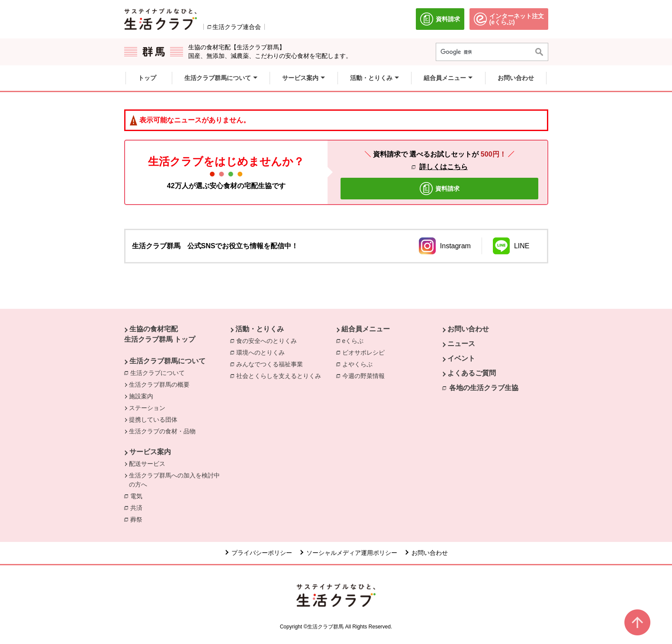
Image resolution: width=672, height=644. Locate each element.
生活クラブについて (158, 373)
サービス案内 (150, 452)
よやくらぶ (360, 364)
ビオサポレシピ (366, 352)
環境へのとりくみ (263, 352)
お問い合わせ (468, 329)
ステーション (147, 408)
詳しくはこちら (444, 167)
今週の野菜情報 (366, 375)
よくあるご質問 (472, 373)
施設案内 (141, 396)
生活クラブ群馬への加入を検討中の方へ (174, 480)
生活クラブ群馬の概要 (159, 384)
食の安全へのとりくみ (269, 340)
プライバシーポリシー (262, 553)
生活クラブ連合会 (237, 27)
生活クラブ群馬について (167, 361)
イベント (461, 358)
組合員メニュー (366, 329)
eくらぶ (355, 340)
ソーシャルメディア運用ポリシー (352, 553)
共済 (138, 507)
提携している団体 (153, 420)
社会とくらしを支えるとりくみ (281, 375)
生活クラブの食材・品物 (162, 431)
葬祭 (138, 519)
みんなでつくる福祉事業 (272, 364)
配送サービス (147, 464)
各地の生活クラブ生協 (484, 388)
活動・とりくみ (260, 329)
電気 (138, 496)
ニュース (461, 344)
